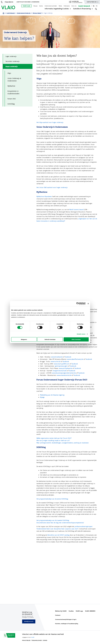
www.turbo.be (56, 369)
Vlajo (9, 73)
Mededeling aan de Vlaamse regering (52, 404)
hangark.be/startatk (60, 379)
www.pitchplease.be (66, 376)
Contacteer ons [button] (92, 1)
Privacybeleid (26, 640)
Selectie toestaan (50, 339)
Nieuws (35, 6)
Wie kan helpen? (37, 13)
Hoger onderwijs (12, 67)
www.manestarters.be (64, 384)
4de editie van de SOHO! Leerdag (58, 549)
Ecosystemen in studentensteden (13, 93)
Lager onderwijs (11, 56)
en (97, 6)
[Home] (3, 13)
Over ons (74, 6)
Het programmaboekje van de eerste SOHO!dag (52, 512)
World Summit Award (76, 214)
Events (41, 6)
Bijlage (42, 406)
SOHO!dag (11, 105)
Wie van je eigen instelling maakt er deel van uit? (53, 451)
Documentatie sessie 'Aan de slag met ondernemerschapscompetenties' (60, 536)
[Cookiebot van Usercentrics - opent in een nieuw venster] (78, 304)
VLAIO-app (79, 611)
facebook (68, 364)
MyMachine (11, 86)
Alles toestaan (76, 339)
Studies (71, 611)
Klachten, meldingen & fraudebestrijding (67, 624)
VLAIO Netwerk (84, 6)
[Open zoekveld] (96, 9)
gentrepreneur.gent (61, 374)
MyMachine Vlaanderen (44, 201)
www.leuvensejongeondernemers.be (64, 381)
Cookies (45, 640)
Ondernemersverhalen (51, 6)
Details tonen (81, 334)
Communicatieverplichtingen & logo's (66, 619)
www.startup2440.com (62, 372)
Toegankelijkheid (37, 640)
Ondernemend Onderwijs (24, 13)
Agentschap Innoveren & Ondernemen (28, 2)
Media (60, 6)
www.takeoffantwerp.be (75, 367)
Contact (58, 615)
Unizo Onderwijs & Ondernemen (14, 80)
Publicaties (67, 6)
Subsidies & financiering (82, 9)
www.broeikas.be (57, 364)
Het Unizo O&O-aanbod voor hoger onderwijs (52, 192)
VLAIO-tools (26, 6)
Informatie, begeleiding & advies (57, 9)
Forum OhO (12, 99)
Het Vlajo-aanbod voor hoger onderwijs (50, 124)
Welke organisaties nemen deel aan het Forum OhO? (54, 449)
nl (94, 6)
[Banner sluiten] (88, 304)
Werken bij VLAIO (61, 611)
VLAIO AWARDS (90, 611)
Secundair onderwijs (12, 62)
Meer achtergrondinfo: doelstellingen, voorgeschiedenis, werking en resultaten (63, 454)
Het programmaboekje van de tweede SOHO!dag (53, 534)
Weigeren (24, 339)
